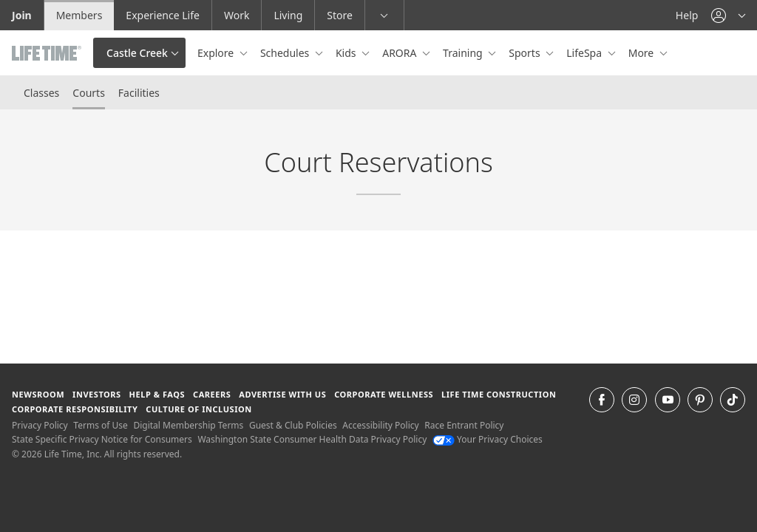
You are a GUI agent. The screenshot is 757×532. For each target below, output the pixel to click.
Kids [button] (347, 53)
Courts (89, 93)
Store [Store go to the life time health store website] (340, 15)
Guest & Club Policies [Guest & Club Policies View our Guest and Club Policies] (293, 425)
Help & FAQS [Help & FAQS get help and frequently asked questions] (157, 394)
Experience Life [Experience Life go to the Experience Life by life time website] (163, 15)
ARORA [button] (401, 53)
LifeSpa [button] (585, 53)
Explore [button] (217, 53)
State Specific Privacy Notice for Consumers (102, 439)
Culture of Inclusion (198, 409)
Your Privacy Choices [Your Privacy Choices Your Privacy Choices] (488, 439)
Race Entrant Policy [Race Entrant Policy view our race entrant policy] (464, 425)
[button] (728, 15)
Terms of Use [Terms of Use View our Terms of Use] (100, 425)
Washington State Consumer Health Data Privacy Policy (312, 439)
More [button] (642, 53)
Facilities (139, 93)
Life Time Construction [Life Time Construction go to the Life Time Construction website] (499, 394)
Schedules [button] (286, 53)
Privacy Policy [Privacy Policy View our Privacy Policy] (40, 425)
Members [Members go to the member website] (79, 15)
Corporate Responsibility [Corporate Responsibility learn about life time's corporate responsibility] (75, 409)
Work (237, 15)
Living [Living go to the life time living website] (288, 15)
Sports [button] (526, 53)
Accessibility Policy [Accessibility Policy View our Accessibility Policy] (380, 425)
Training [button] (464, 53)
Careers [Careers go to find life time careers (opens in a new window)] (212, 394)
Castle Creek (137, 53)
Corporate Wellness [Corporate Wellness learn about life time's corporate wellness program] (384, 394)
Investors (97, 394)
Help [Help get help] (687, 15)
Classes (41, 93)
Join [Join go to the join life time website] (22, 15)
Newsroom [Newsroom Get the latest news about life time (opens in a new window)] (38, 394)
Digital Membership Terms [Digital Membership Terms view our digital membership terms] (188, 425)
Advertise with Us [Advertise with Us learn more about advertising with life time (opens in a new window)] (282, 394)
